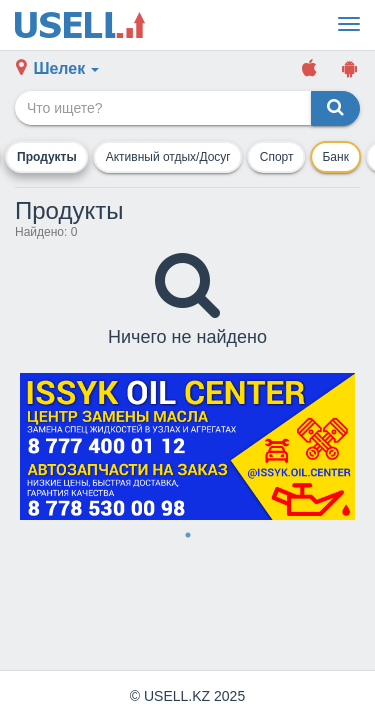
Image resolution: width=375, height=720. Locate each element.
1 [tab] (188, 535)
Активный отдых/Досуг (168, 157)
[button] (57, 69)
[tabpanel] (187, 447)
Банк (335, 157)
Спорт (277, 157)
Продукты (47, 157)
